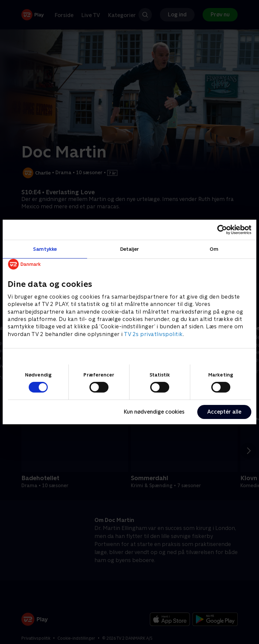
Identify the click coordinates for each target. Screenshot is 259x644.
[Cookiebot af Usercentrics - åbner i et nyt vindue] (222, 230)
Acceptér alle (224, 412)
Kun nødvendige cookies (154, 412)
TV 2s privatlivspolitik (153, 334)
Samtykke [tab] (45, 249)
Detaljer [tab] (130, 249)
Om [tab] (214, 249)
